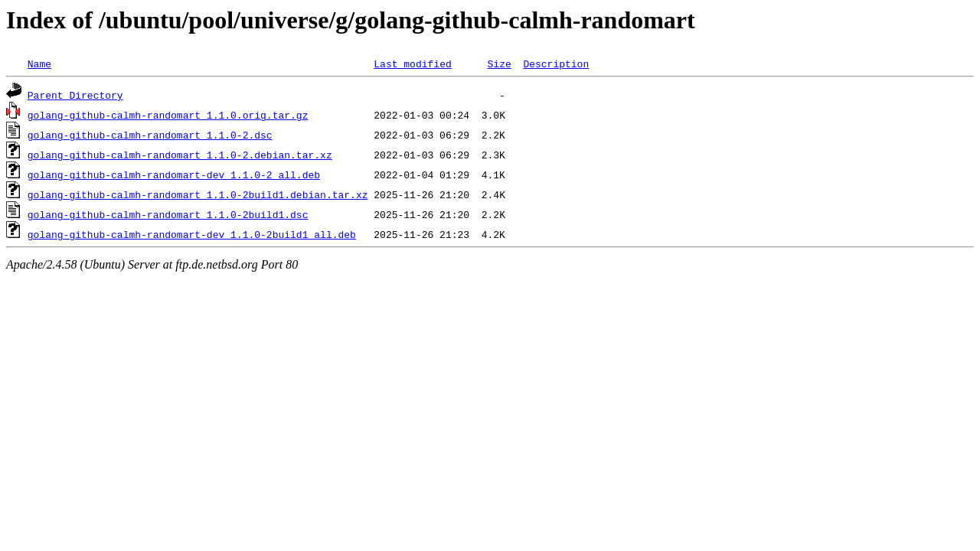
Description (556, 64)
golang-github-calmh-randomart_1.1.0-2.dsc (150, 135)
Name (39, 64)
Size (499, 64)
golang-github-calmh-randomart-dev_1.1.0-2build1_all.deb (192, 234)
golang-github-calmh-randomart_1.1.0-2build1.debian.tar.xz (198, 194)
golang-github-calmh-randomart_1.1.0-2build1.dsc (168, 214)
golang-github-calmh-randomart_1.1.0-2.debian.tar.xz (180, 155)
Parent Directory (75, 95)
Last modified (412, 64)
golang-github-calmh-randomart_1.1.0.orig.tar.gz (168, 115)
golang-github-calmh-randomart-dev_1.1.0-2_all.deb (174, 174)
